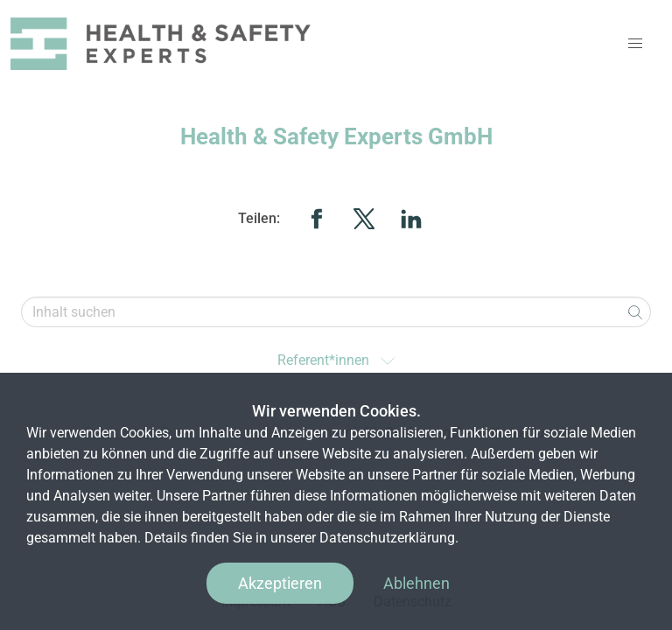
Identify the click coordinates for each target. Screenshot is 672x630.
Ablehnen (416, 583)
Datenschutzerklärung (387, 538)
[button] (635, 44)
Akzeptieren (280, 583)
